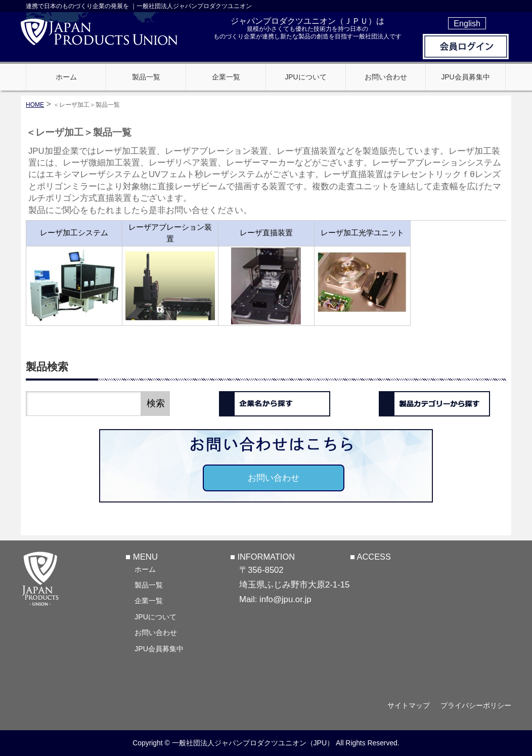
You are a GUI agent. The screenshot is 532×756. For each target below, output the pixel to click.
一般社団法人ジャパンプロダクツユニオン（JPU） (253, 743)
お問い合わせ (274, 478)
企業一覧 (149, 601)
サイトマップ (409, 705)
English (467, 23)
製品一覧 (149, 585)
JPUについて (156, 617)
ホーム (145, 569)
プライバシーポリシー (476, 705)
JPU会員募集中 (159, 649)
